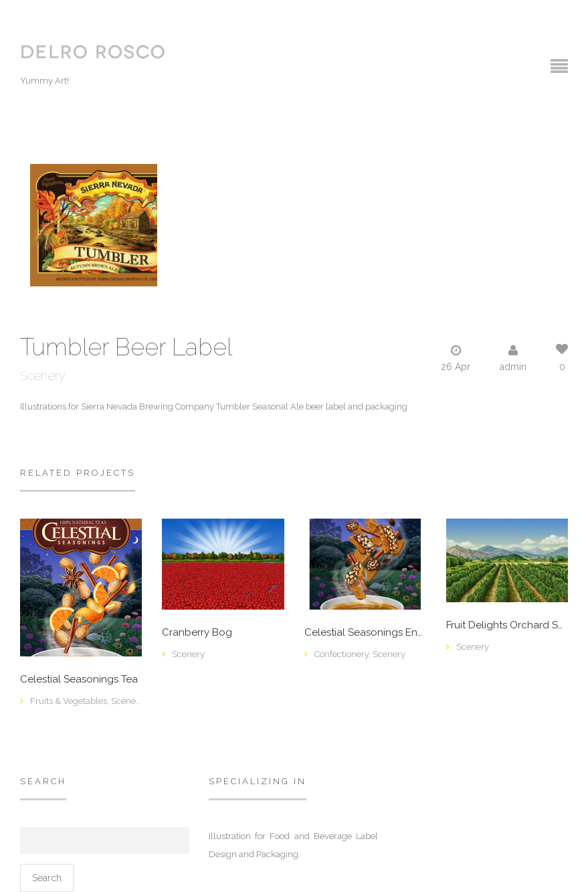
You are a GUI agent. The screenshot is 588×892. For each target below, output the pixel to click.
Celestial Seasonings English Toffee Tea (365, 633)
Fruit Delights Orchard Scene (507, 625)
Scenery (43, 376)
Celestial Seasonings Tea (79, 680)
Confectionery (341, 654)
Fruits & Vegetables (69, 701)
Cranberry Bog (197, 633)
